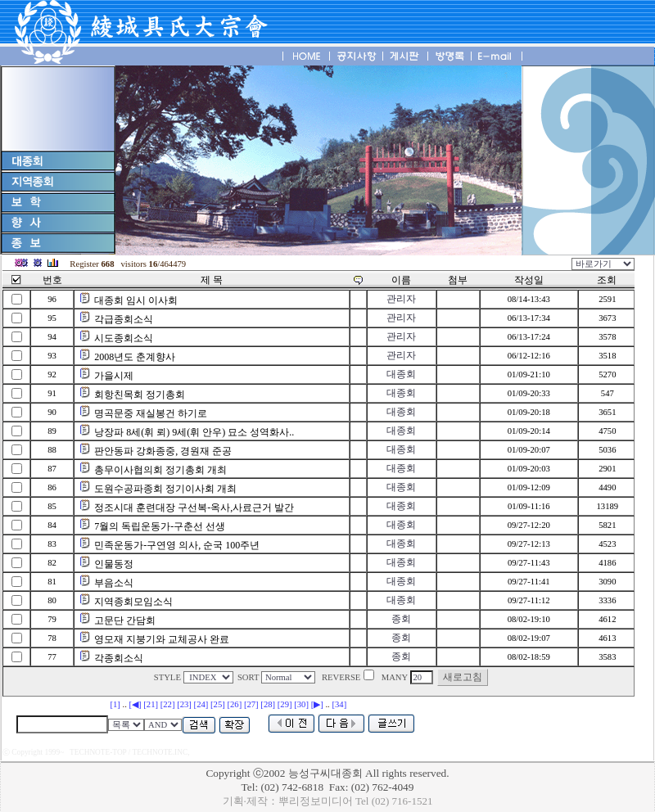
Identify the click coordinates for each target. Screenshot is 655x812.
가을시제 (114, 376)
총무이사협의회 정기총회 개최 (160, 470)
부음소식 (114, 583)
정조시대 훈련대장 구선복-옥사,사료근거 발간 (194, 508)
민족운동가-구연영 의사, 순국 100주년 (177, 545)
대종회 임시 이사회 (136, 300)
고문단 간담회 (125, 620)
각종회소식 (119, 658)
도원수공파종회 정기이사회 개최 (165, 489)
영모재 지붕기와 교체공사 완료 (162, 639)
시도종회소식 (124, 338)
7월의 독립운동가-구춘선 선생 (160, 526)
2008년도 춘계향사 (135, 357)
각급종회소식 (124, 319)
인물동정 (114, 564)
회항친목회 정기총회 (140, 395)
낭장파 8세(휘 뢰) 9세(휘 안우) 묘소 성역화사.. (194, 432)
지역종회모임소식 (133, 602)
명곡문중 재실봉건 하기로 (151, 413)
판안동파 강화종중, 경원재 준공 (163, 451)
